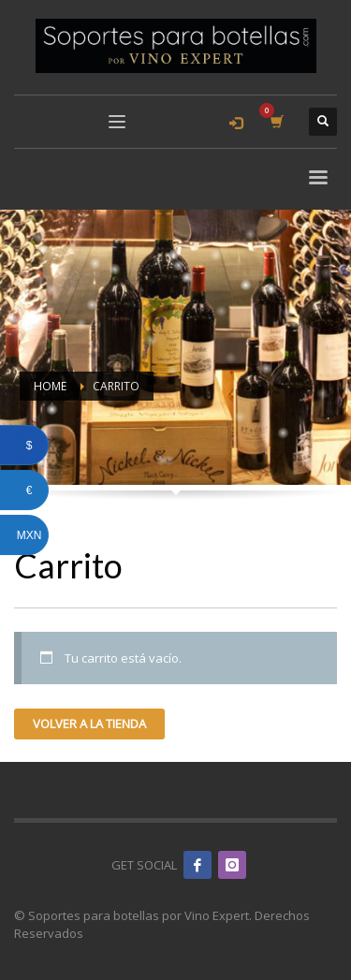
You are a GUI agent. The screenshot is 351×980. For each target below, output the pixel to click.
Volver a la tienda (89, 724)
